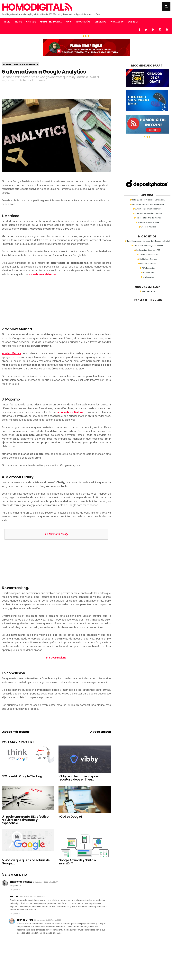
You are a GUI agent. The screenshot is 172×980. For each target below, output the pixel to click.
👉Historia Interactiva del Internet (147, 218)
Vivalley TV (117, 22)
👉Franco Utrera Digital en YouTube (147, 213)
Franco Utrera (25, 920)
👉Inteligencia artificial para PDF (147, 250)
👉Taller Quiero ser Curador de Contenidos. (147, 200)
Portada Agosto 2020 (26, 64)
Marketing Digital (51, 22)
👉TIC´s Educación (147, 268)
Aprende (31, 22)
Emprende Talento (21, 882)
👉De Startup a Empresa (147, 259)
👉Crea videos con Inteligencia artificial (147, 246)
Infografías (83, 22)
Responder (15, 890)
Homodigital (37, 7)
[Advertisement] (56, 300)
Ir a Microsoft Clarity (56, 534)
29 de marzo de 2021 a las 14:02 (32, 897)
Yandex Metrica (11, 353)
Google (7, 64)
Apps (69, 22)
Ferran (14, 896)
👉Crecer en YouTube (147, 227)
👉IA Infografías (147, 277)
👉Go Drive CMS (147, 273)
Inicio (7, 22)
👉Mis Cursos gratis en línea (147, 222)
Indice (18, 22)
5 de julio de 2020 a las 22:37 (45, 882)
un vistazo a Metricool (43, 274)
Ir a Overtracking (56, 658)
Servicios (100, 22)
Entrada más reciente (16, 732)
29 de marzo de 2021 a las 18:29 (48, 920)
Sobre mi (133, 22)
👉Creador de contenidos (147, 255)
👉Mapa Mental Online (147, 264)
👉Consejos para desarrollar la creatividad (147, 204)
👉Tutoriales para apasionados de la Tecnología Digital (147, 241)
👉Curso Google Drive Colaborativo (147, 209)
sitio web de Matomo (71, 412)
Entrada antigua (100, 732)
